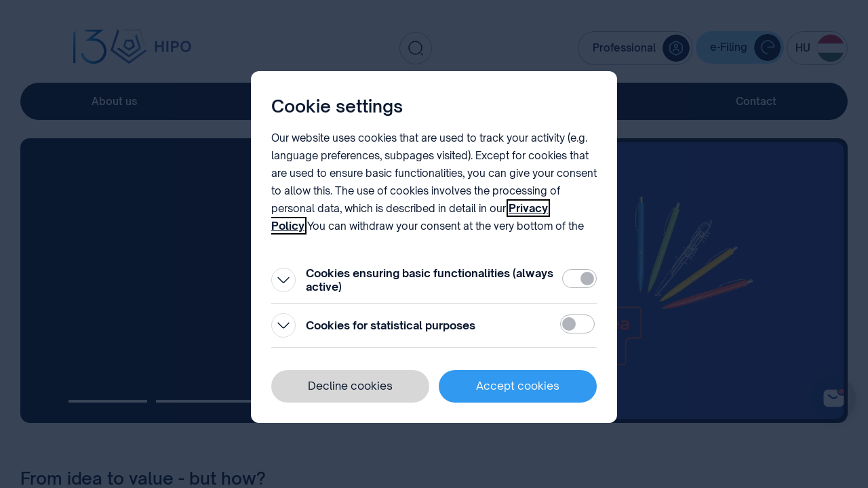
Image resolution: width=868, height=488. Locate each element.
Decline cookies (350, 386)
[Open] (283, 280)
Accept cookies (518, 386)
